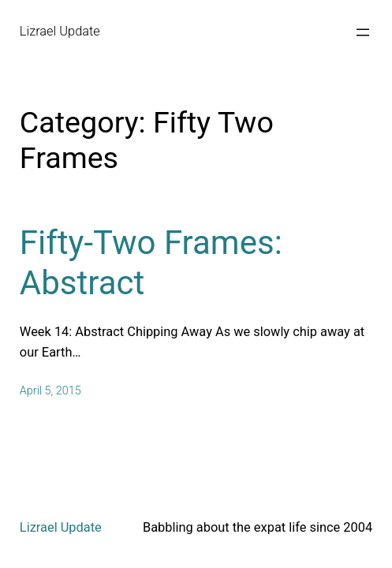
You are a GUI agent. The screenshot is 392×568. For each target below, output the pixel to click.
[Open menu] (363, 32)
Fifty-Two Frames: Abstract (151, 262)
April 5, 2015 (50, 391)
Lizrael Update (60, 31)
